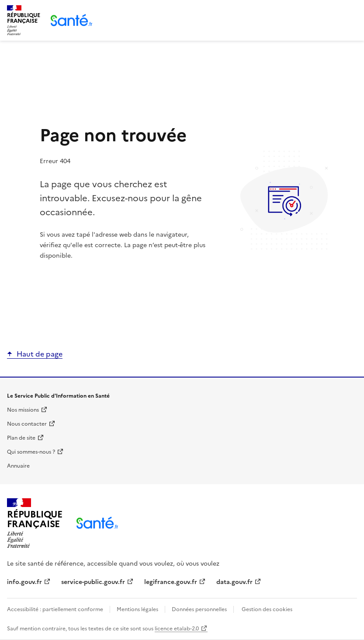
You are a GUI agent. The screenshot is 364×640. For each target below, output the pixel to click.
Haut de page (40, 354)
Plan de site (21, 438)
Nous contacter (27, 424)
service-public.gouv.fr (93, 582)
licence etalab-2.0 (177, 629)
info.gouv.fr (24, 582)
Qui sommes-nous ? (31, 452)
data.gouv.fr (234, 582)
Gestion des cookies (267, 609)
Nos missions (23, 410)
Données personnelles (199, 609)
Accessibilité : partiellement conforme (56, 609)
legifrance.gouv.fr (171, 582)
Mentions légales (137, 609)
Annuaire (18, 466)
